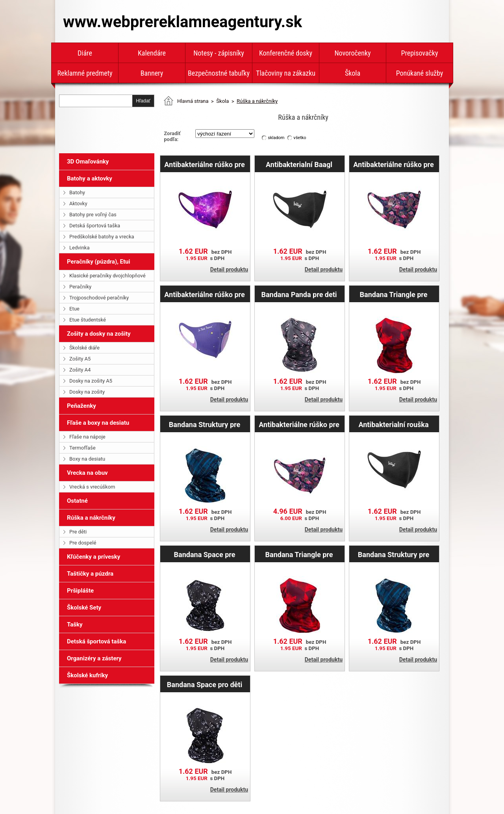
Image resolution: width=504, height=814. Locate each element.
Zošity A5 (80, 359)
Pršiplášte (80, 591)
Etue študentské (88, 320)
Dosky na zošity (87, 392)
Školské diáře (84, 348)
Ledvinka (80, 248)
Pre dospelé (83, 543)
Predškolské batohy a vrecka (102, 237)
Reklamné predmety (85, 73)
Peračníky (80, 287)
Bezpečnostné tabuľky (219, 73)
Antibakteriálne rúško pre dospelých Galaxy (204, 164)
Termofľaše (82, 448)
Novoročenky (352, 53)
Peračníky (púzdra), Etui (98, 262)
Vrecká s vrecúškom (92, 487)
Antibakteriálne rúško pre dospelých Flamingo (393, 164)
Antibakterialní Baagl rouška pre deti (299, 164)
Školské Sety (84, 608)
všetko (300, 138)
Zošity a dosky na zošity (99, 334)
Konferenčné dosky (286, 53)
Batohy (77, 192)
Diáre (85, 53)
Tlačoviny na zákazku (286, 73)
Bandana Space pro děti (205, 684)
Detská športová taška (95, 226)
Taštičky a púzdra (90, 574)
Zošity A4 (80, 370)
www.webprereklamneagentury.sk (183, 22)
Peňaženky (82, 406)
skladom (276, 138)
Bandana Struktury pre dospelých (205, 424)
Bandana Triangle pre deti (394, 294)
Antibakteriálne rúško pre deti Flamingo (299, 424)
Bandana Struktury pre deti (394, 554)
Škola (353, 73)
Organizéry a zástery (94, 658)
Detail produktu (229, 269)
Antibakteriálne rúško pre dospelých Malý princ (204, 294)
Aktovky (78, 203)
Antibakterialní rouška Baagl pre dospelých (393, 424)
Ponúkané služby (420, 73)
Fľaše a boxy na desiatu (98, 423)
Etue (74, 309)
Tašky (75, 624)
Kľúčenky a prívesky (94, 557)
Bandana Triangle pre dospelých (299, 554)
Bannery (152, 73)
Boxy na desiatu (87, 459)
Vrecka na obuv (87, 473)
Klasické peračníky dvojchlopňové (107, 276)
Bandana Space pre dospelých (205, 554)
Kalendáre (152, 53)
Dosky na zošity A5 (91, 381)
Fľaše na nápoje (87, 437)
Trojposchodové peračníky (99, 298)
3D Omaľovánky (88, 162)
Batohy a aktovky (90, 178)
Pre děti (78, 532)
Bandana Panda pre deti (299, 294)
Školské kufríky (87, 675)
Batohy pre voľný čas (93, 215)
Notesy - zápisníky (219, 53)
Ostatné (77, 501)
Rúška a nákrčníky (91, 518)
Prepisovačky (420, 53)
